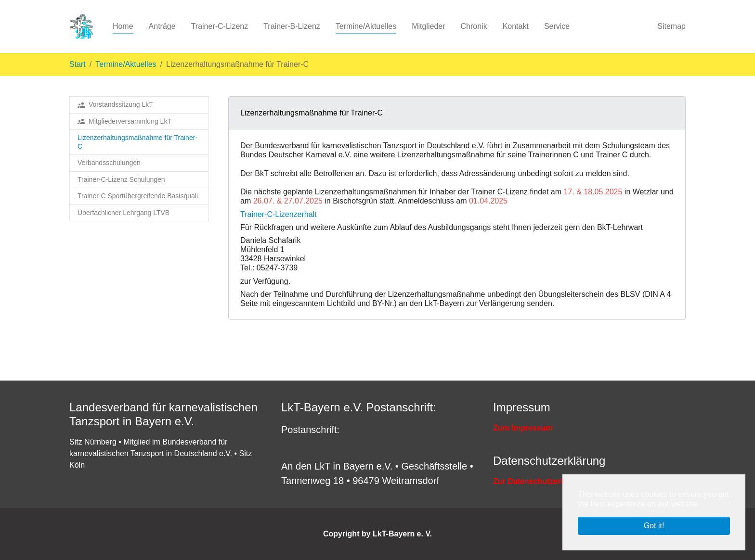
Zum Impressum (523, 428)
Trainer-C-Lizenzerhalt (279, 214)
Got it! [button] (654, 526)
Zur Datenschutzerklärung (541, 481)
